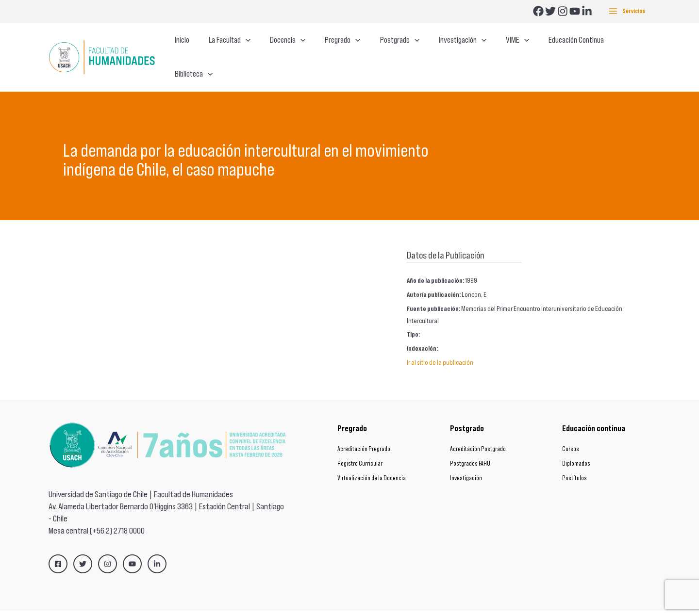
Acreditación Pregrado (364, 430)
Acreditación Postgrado (478, 430)
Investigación (466, 460)
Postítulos (574, 460)
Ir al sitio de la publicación (440, 344)
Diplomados (576, 445)
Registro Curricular (360, 445)
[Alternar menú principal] (627, 11)
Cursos (571, 430)
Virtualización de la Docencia (372, 460)
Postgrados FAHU (470, 445)
